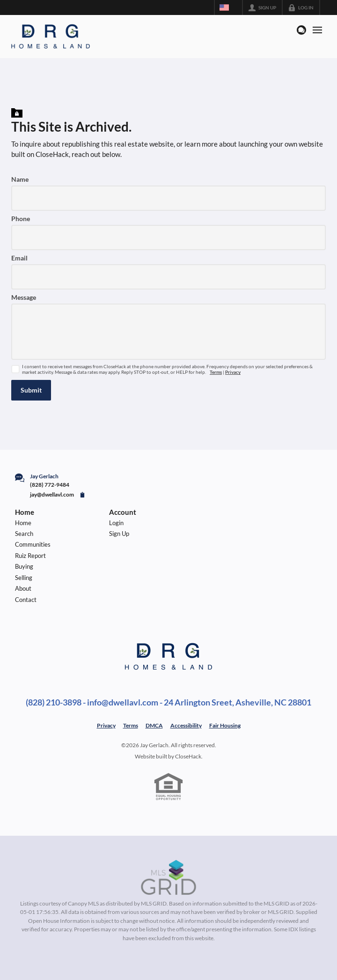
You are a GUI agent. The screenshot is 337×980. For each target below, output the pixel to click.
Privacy (233, 372)
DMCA (154, 725)
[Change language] (228, 7)
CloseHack (188, 756)
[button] (31, 390)
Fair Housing (225, 725)
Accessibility (186, 725)
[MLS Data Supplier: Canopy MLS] (169, 878)
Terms (216, 372)
